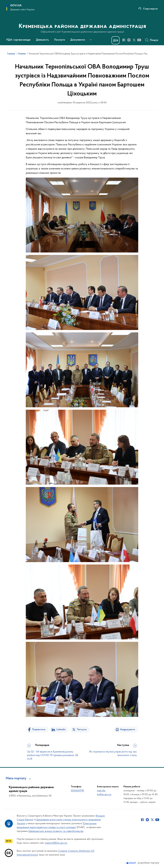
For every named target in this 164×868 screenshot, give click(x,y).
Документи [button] (78, 40)
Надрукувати (128, 730)
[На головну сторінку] (82, 22)
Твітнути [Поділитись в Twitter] (82, 730)
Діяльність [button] (42, 40)
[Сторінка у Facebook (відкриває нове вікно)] (124, 40)
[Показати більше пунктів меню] (91, 40)
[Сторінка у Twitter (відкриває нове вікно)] (134, 40)
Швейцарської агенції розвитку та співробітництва (56, 831)
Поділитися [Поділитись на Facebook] (39, 730)
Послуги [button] (60, 40)
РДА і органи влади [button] (18, 40)
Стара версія (150, 9)
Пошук (154, 40)
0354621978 (77, 791)
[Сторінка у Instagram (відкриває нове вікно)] (129, 40)
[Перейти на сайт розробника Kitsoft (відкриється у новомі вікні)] (131, 863)
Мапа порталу (16, 778)
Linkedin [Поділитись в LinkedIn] (61, 730)
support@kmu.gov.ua (56, 843)
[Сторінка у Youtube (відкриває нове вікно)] (139, 40)
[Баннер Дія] (115, 40)
